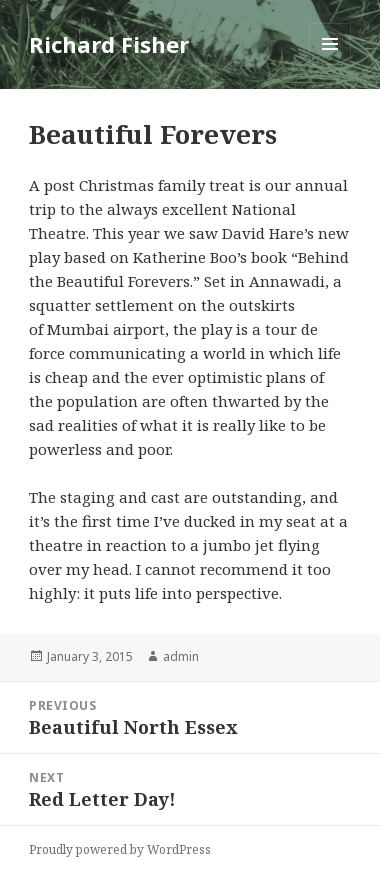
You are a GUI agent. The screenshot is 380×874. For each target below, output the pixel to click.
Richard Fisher (109, 44)
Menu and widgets (330, 64)
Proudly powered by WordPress (120, 849)
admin (181, 656)
